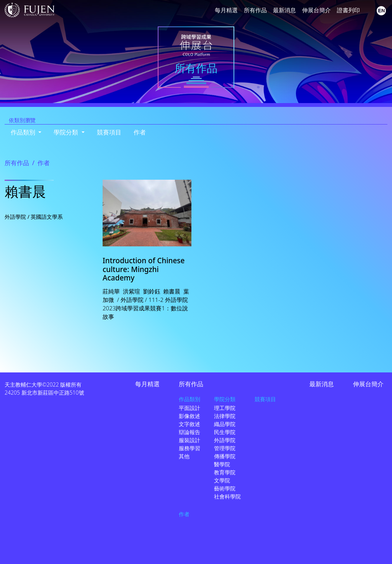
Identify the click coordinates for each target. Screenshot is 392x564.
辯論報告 (189, 432)
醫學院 (222, 464)
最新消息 (284, 10)
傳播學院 (225, 456)
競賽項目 (109, 132)
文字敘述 (189, 424)
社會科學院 (227, 496)
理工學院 (225, 408)
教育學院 (225, 472)
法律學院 (225, 416)
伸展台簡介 (316, 10)
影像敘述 (189, 416)
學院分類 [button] (67, 132)
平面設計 (189, 408)
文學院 (222, 480)
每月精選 (226, 10)
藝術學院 (225, 488)
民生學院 (225, 432)
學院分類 (225, 399)
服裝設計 (189, 440)
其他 (184, 456)
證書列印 (348, 10)
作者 (140, 132)
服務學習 (189, 448)
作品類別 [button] (24, 132)
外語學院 (225, 440)
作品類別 (189, 399)
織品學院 (225, 424)
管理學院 (225, 448)
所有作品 (255, 10)
